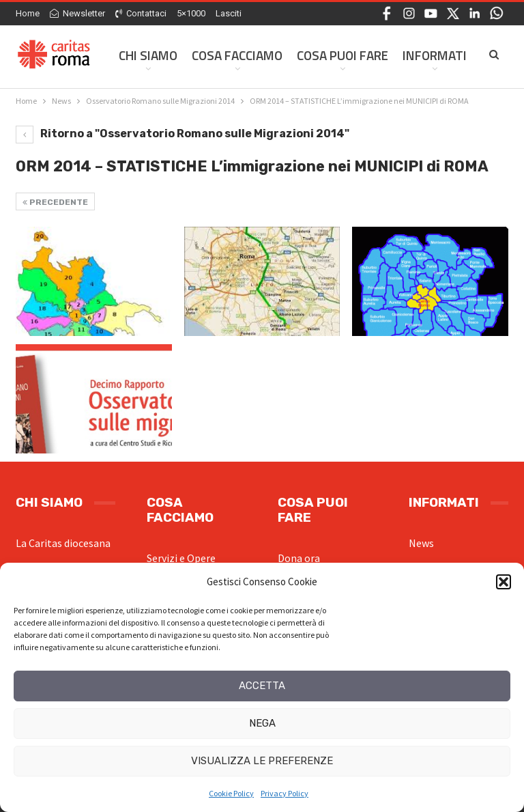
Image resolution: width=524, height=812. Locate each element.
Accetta (262, 686)
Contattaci (141, 13)
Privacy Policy (285, 793)
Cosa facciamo (237, 55)
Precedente (55, 202)
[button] (504, 582)
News (421, 543)
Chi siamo (148, 55)
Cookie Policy (231, 793)
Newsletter (77, 13)
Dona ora (299, 558)
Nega (262, 723)
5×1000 (191, 13)
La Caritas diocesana (63, 543)
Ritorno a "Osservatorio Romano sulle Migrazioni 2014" (183, 134)
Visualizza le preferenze (262, 761)
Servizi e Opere (181, 558)
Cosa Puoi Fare (343, 55)
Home (28, 13)
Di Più (419, 55)
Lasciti (229, 13)
